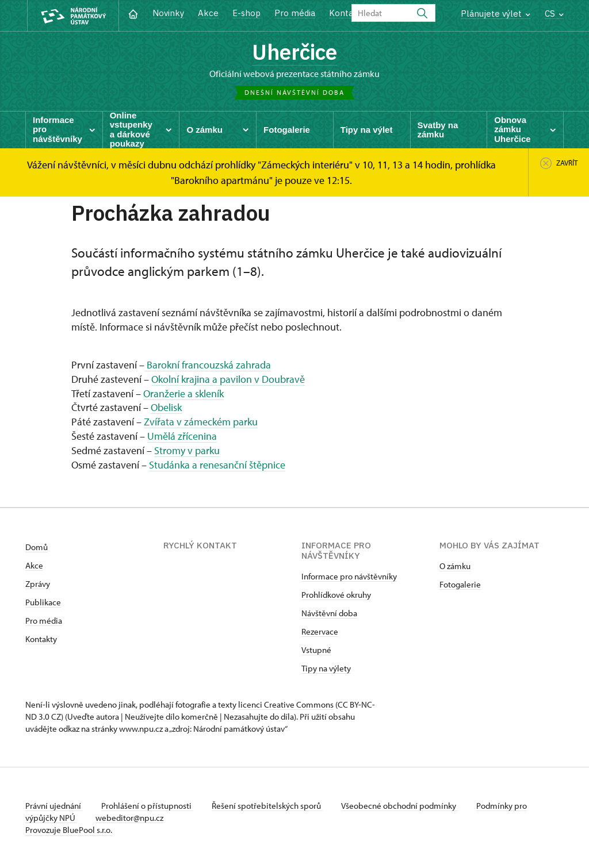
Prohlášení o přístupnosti (147, 806)
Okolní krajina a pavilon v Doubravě (228, 379)
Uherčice (294, 52)
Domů (37, 547)
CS (554, 14)
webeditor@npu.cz (129, 818)
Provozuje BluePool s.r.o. (69, 830)
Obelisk (166, 407)
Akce (208, 13)
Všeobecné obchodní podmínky (399, 806)
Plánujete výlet (496, 14)
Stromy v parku (187, 450)
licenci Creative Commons (286, 704)
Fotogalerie (460, 584)
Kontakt (345, 13)
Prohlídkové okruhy (336, 595)
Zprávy (38, 584)
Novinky (168, 13)
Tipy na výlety (326, 668)
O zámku (455, 566)
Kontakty (41, 639)
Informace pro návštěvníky (349, 576)
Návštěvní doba (329, 613)
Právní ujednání (54, 806)
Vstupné (316, 650)
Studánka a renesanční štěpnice (217, 465)
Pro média (295, 13)
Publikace (43, 602)
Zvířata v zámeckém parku (201, 422)
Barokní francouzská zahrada (208, 365)
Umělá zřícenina (182, 436)
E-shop (246, 13)
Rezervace (320, 631)
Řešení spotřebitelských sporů (267, 806)
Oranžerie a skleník (183, 393)
